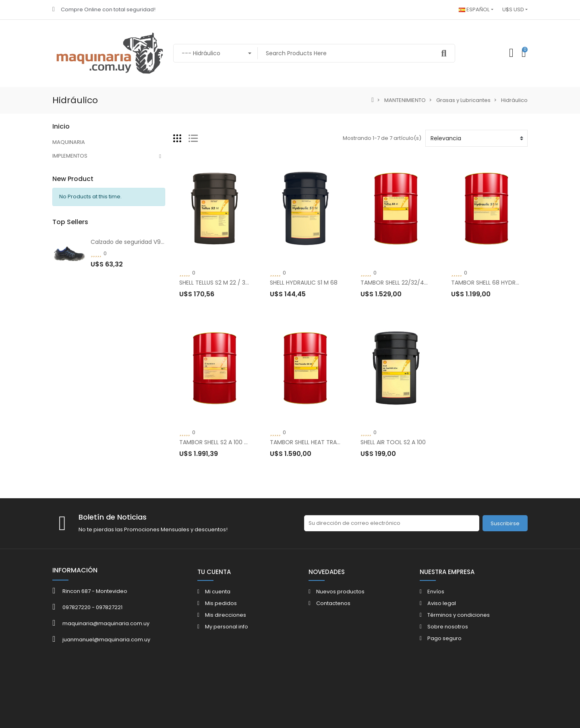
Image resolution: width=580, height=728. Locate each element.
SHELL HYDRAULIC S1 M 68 (304, 283)
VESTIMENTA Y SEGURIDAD (85, 170)
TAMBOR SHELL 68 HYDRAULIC (491, 283)
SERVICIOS (66, 197)
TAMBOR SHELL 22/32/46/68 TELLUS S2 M (416, 283)
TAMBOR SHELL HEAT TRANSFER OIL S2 (320, 442)
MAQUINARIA (69, 142)
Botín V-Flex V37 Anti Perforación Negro (146, 379)
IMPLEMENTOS (70, 156)
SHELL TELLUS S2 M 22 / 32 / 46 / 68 (227, 283)
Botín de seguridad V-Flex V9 (131, 331)
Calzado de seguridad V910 (128, 282)
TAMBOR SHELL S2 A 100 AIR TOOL (224, 442)
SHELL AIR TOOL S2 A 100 (393, 442)
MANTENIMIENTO (73, 183)
